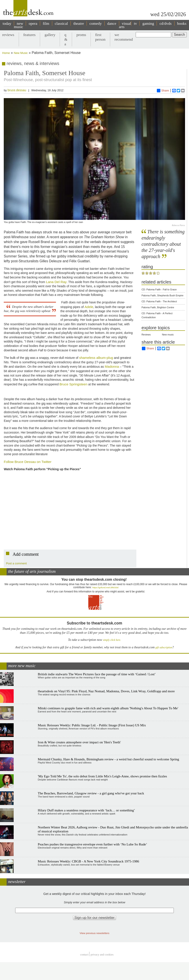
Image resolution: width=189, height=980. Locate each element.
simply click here (112, 640)
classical (61, 23)
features (30, 35)
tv (135, 23)
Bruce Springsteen (73, 384)
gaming (148, 23)
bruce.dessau (17, 90)
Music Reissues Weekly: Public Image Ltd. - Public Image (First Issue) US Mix (92, 725)
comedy (96, 23)
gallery (50, 35)
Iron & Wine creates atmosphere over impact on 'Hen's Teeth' (79, 742)
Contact (84, 954)
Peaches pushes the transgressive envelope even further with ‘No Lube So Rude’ (93, 844)
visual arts (125, 25)
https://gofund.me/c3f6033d (105, 587)
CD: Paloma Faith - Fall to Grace (159, 289)
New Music (21, 53)
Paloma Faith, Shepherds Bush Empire (162, 295)
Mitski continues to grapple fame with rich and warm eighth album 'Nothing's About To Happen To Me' (108, 708)
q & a (66, 39)
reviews (8, 35)
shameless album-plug (96, 358)
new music (19, 25)
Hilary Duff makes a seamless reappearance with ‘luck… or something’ (86, 810)
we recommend (124, 37)
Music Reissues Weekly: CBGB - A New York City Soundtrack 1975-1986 (89, 861)
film (46, 23)
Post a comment (16, 563)
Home (6, 53)
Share (163, 91)
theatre (79, 23)
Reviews (146, 335)
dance (112, 23)
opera (33, 23)
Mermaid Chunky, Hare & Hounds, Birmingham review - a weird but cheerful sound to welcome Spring (108, 759)
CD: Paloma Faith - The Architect (159, 301)
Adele (89, 307)
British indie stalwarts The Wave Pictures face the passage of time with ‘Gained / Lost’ (97, 674)
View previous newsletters (95, 933)
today (7, 23)
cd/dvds (166, 23)
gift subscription (164, 648)
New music (168, 335)
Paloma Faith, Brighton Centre (158, 307)
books (182, 23)
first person (100, 37)
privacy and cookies (102, 954)
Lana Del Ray (56, 282)
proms (81, 35)
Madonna (112, 366)
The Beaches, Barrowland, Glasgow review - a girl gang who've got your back (91, 793)
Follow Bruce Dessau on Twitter (28, 462)
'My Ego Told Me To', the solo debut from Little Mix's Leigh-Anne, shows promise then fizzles (103, 776)
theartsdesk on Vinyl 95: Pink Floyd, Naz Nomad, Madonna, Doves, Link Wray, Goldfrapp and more (106, 691)
